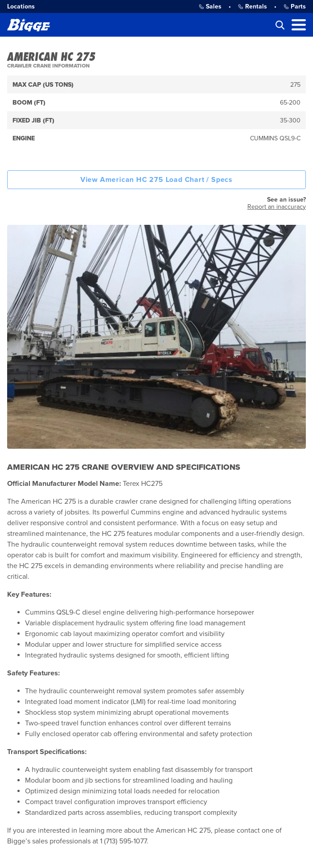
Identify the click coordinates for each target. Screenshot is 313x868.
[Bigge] (29, 25)
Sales (210, 6)
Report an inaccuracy (277, 207)
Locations (21, 6)
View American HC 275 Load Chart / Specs (156, 180)
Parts (295, 6)
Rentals (252, 6)
